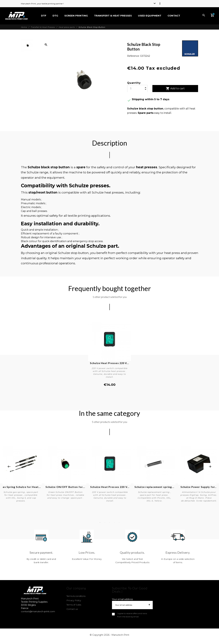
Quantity (134, 83)
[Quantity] (137, 89)
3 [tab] (110, 523)
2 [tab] (105, 523)
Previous (9, 467)
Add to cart (175, 89)
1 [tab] (100, 523)
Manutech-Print (120, 635)
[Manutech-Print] (16, 16)
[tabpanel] (110, 473)
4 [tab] (114, 523)
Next (210, 467)
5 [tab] (119, 523)
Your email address (122, 599)
